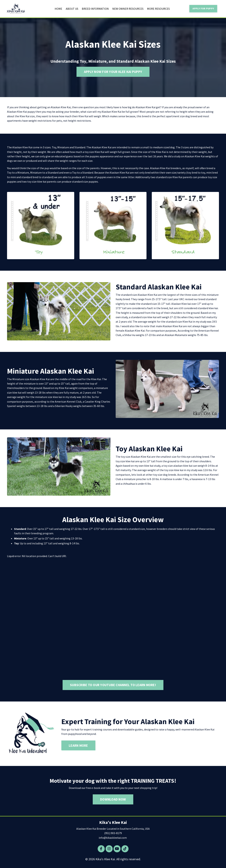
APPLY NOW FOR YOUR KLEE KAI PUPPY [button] (113, 72)
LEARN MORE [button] (78, 746)
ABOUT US (72, 9)
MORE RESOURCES (158, 9)
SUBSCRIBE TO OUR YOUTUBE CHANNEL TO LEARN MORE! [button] (113, 686)
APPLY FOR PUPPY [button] (203, 8)
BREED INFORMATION (95, 9)
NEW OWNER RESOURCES (128, 9)
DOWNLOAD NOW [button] (113, 800)
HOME (58, 9)
